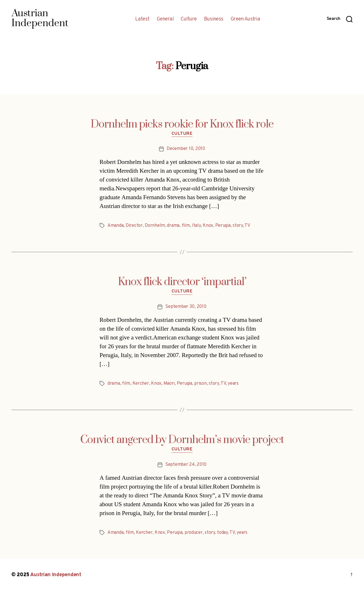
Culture (189, 19)
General (165, 19)
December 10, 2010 (186, 149)
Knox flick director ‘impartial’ (182, 282)
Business (214, 19)
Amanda (115, 226)
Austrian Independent (56, 575)
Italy (196, 226)
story (238, 226)
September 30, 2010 (186, 307)
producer (194, 533)
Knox (208, 226)
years (233, 384)
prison (200, 384)
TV (247, 226)
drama (173, 226)
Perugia (223, 226)
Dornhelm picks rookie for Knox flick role (182, 124)
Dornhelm (155, 226)
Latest (142, 19)
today (222, 533)
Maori (169, 384)
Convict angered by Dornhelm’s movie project (182, 440)
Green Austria (245, 19)
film (186, 226)
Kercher (141, 384)
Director (134, 226)
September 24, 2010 (186, 465)
